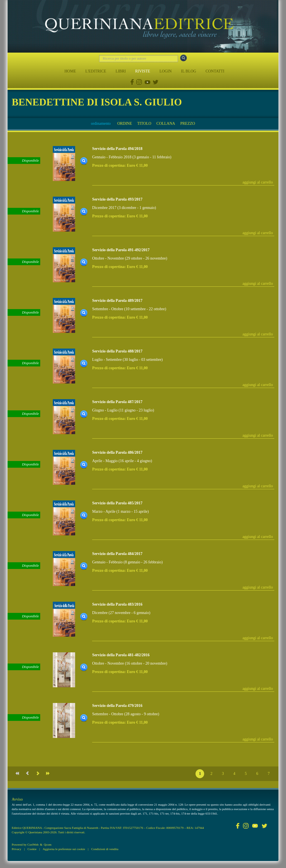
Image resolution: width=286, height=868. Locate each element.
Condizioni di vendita (105, 849)
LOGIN (166, 71)
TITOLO (144, 124)
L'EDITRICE (96, 71)
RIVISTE (143, 71)
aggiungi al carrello (258, 182)
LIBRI (121, 71)
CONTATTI (215, 71)
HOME (70, 71)
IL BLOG (189, 71)
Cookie (32, 849)
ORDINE (125, 124)
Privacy (16, 849)
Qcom (48, 845)
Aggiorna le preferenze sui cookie (64, 849)
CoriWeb (33, 845)
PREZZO (188, 124)
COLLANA (166, 124)
